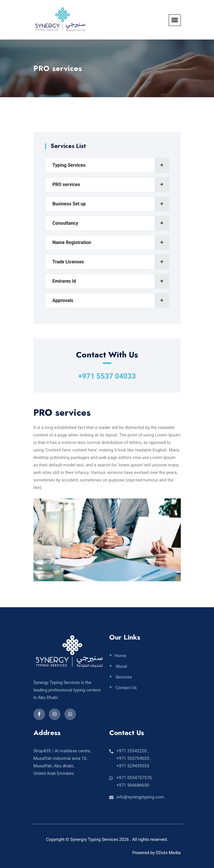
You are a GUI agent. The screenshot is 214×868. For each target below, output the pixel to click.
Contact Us (125, 688)
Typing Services (69, 165)
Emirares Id (64, 281)
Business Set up (69, 204)
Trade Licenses (68, 262)
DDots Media (168, 853)
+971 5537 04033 (107, 376)
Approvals (63, 300)
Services (123, 677)
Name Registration (72, 242)
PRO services (66, 184)
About (121, 666)
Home (120, 656)
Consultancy (65, 223)
